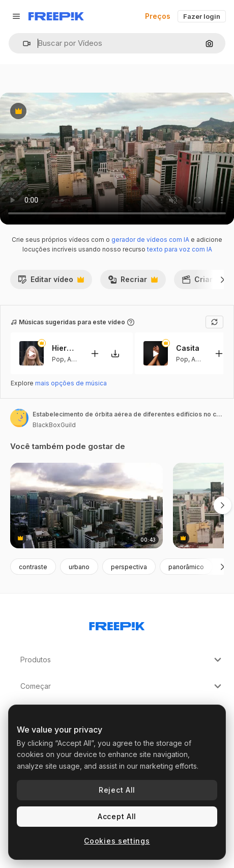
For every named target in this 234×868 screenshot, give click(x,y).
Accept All (117, 816)
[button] (23, 44)
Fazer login (202, 16)
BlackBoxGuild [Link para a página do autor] (54, 425)
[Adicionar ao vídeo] (95, 354)
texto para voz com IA (180, 249)
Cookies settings (117, 841)
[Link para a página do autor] (19, 418)
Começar (122, 686)
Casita (188, 348)
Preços (158, 16)
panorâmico (186, 567)
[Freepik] (56, 16)
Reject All (117, 790)
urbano (79, 567)
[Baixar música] (115, 354)
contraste (33, 567)
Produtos (122, 660)
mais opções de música (71, 383)
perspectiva (129, 567)
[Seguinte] (223, 279)
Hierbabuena (65, 348)
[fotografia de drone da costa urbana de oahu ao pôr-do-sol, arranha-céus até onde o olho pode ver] (86, 506)
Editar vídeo (51, 282)
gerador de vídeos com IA (150, 240)
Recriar (133, 282)
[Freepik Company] (117, 624)
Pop (58, 359)
